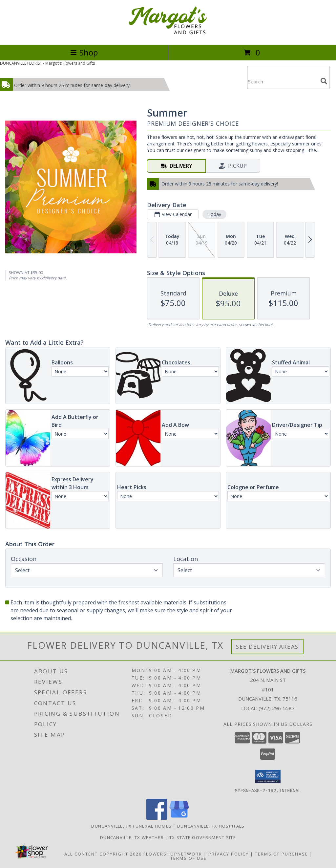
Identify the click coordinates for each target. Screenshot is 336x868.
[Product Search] (283, 82)
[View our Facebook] (157, 818)
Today (214, 214)
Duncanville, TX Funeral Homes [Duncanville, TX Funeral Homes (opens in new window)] (131, 826)
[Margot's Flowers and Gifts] (168, 35)
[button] (268, 776)
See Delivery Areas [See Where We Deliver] (267, 647)
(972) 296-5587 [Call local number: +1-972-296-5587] (277, 708)
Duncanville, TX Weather (132, 837)
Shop (84, 52)
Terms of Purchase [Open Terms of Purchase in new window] (282, 854)
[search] (324, 81)
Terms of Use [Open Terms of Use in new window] (189, 858)
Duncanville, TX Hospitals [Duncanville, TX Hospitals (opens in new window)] (211, 826)
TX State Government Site (203, 837)
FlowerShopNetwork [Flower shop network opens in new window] (173, 854)
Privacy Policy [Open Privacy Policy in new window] (229, 854)
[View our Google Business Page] (179, 818)
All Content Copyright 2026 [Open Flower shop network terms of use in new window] (103, 854)
